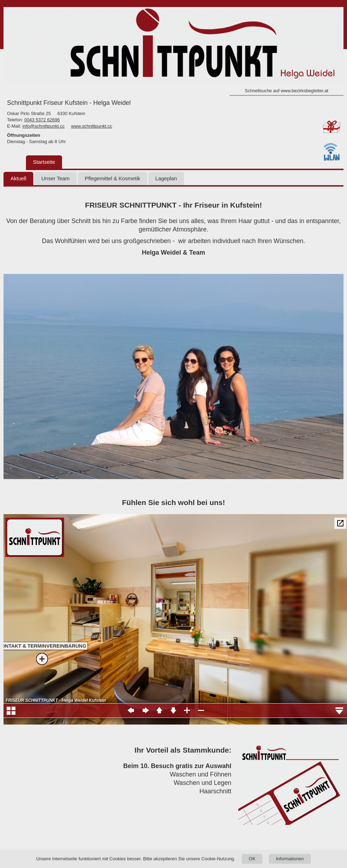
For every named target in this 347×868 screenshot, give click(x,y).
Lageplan (166, 178)
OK (252, 859)
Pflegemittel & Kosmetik (113, 178)
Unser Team (56, 178)
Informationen (290, 859)
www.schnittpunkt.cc (92, 126)
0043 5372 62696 (42, 120)
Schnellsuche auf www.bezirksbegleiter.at (286, 91)
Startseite (44, 162)
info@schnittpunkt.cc (43, 126)
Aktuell (18, 178)
